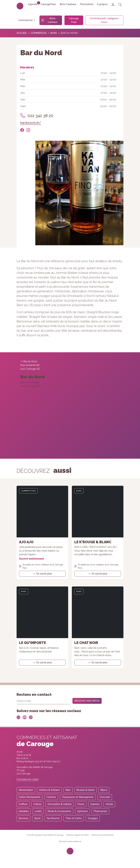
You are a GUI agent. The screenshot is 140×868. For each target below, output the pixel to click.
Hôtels (109, 804)
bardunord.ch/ (31, 123)
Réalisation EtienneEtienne (70, 841)
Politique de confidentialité (102, 835)
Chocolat (105, 797)
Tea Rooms (53, 818)
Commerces (39, 33)
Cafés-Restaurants (29, 797)
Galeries (95, 804)
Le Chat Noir (86, 643)
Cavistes (51, 797)
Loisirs (38, 811)
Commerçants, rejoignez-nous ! (105, 20)
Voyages (93, 818)
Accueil (22, 33)
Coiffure (23, 804)
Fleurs (81, 804)
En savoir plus (42, 574)
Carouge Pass (74, 20)
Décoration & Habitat (59, 804)
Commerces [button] (26, 20)
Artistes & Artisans (49, 790)
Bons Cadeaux (68, 4)
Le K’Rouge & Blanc (93, 542)
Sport (37, 818)
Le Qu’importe (32, 643)
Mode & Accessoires (59, 811)
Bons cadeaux (49, 20)
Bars (54, 33)
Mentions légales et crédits (78, 835)
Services (23, 818)
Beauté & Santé (86, 790)
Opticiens (82, 811)
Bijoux (104, 790)
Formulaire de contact (28, 779)
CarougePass (48, 4)
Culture (37, 804)
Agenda (33, 3)
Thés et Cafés (74, 818)
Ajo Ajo (26, 542)
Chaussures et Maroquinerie (78, 797)
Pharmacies (100, 811)
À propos (102, 4)
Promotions (87, 4)
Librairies (24, 811)
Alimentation (28, 491)
